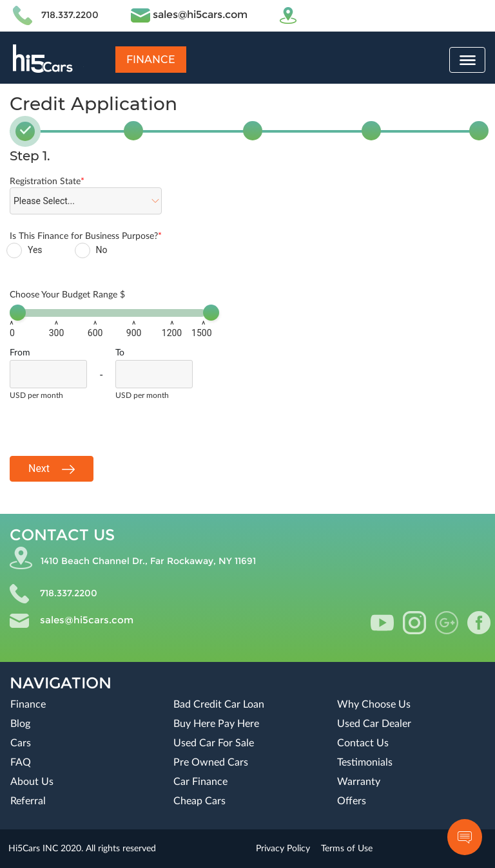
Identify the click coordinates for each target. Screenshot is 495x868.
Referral (28, 801)
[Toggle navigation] (467, 60)
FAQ (21, 762)
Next (52, 469)
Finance (151, 60)
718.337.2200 (70, 15)
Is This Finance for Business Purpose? (86, 236)
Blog (20, 724)
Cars (21, 743)
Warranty (359, 782)
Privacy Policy (283, 849)
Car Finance (200, 782)
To (120, 353)
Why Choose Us (374, 704)
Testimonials (365, 762)
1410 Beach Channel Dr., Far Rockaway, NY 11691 (148, 561)
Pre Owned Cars (211, 762)
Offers (352, 801)
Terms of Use (347, 849)
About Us (32, 782)
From (20, 353)
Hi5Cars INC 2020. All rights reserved (82, 849)
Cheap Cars (199, 801)
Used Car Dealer (374, 724)
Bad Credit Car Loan (219, 704)
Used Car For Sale (214, 743)
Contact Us (363, 743)
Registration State (47, 182)
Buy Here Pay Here (216, 724)
